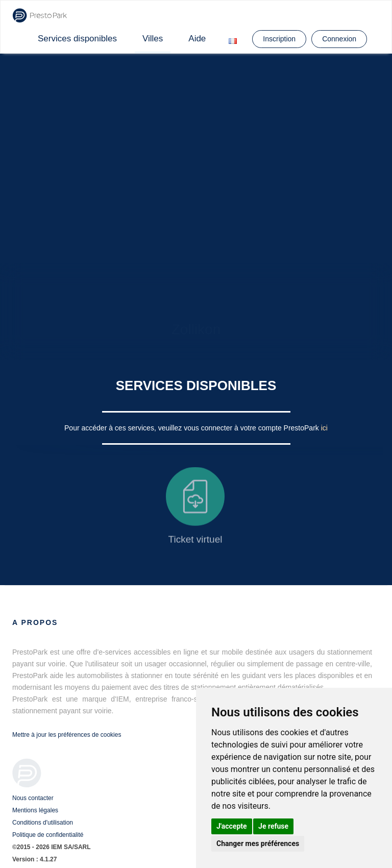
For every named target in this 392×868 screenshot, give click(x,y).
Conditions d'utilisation (43, 823)
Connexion (339, 39)
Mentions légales (35, 810)
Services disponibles (77, 39)
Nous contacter (33, 798)
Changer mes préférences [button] (258, 843)
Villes (153, 39)
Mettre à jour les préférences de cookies (67, 735)
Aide (197, 39)
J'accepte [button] (232, 826)
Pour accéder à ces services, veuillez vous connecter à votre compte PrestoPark (193, 428)
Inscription (279, 39)
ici (324, 428)
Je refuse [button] (273, 826)
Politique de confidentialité (48, 835)
